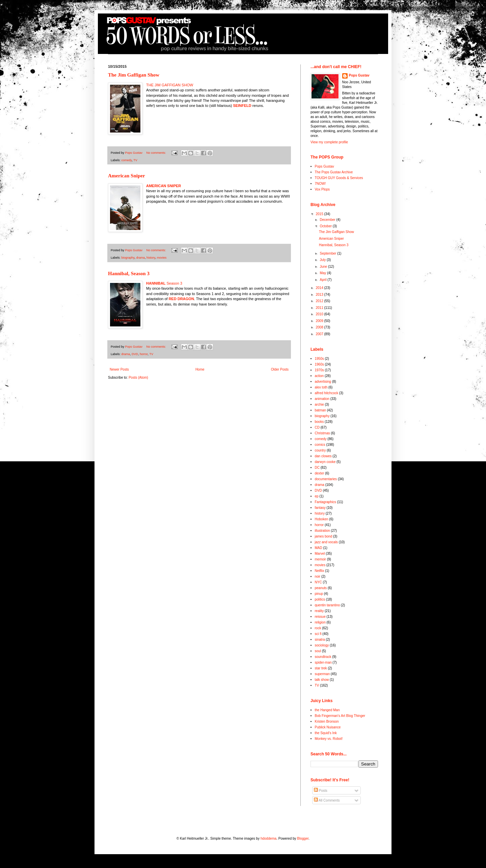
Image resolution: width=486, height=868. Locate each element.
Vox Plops (322, 189)
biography (128, 258)
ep (317, 496)
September (328, 253)
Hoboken (322, 519)
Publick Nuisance (328, 727)
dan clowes (323, 456)
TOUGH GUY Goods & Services (339, 178)
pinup (319, 594)
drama (140, 258)
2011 (320, 308)
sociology (322, 645)
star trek (321, 668)
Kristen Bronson (327, 721)
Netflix (320, 571)
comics (320, 445)
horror (144, 354)
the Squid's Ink (326, 733)
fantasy (320, 508)
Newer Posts (119, 369)
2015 (320, 214)
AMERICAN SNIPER (164, 186)
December (328, 220)
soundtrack (323, 657)
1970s (319, 370)
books (319, 422)
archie (319, 404)
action (319, 376)
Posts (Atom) (138, 378)
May (323, 273)
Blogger (303, 838)
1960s (319, 364)
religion (320, 622)
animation (322, 399)
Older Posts (280, 369)
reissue (320, 617)
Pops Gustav (359, 75)
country (320, 450)
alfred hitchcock (327, 393)
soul (318, 651)
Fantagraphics (326, 502)
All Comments (327, 800)
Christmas (322, 433)
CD (317, 427)
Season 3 (164, 283)
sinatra (320, 640)
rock (318, 628)
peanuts (321, 588)
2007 (320, 334)
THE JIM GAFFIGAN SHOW (170, 85)
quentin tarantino (328, 605)
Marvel (320, 554)
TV (135, 160)
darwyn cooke (325, 462)
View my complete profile (329, 142)
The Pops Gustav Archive (334, 172)
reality (319, 611)
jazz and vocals (326, 542)
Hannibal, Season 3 (129, 273)
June (324, 267)
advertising (323, 382)
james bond (324, 536)
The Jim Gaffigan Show (134, 75)
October (326, 226)
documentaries (326, 479)
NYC (318, 582)
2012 (320, 301)
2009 (320, 321)
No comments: (157, 153)
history (151, 258)
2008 (320, 327)
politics (320, 599)
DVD (135, 354)
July (323, 260)
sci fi (318, 634)
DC (317, 468)
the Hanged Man (327, 710)
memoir (320, 559)
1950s (319, 359)
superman (322, 674)
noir (318, 576)
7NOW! (320, 184)
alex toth (321, 387)
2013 (320, 295)
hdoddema (268, 838)
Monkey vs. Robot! (329, 739)
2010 (320, 314)
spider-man (323, 662)
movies (162, 258)
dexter (320, 473)
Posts (321, 791)
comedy (127, 160)
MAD (319, 548)
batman (320, 410)
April (323, 280)
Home (200, 369)
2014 (320, 288)
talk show (322, 680)
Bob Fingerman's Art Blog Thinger (340, 716)
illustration (322, 531)
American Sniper (127, 176)
